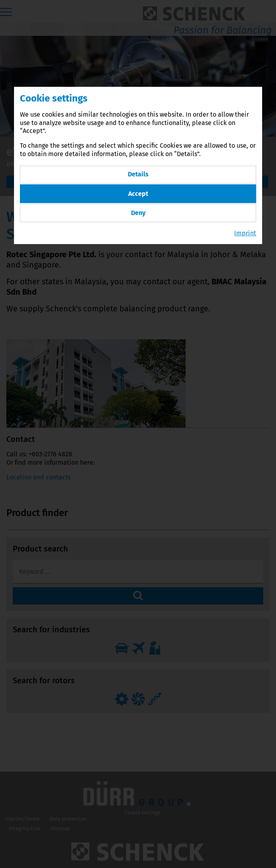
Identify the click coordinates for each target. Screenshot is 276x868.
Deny (138, 210)
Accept (138, 192)
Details (138, 173)
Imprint (245, 230)
